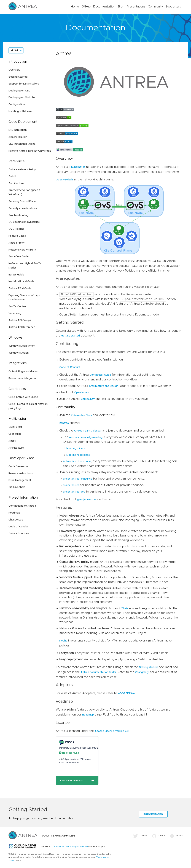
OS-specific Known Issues (24, 222)
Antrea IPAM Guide (20, 288)
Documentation (104, 7)
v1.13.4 (14, 51)
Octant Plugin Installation (23, 372)
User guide (15, 434)
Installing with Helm (20, 111)
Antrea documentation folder (98, 672)
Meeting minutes (76, 448)
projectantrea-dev (74, 492)
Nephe (63, 641)
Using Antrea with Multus (23, 397)
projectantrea (71, 485)
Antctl (12, 177)
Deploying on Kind (19, 91)
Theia (125, 609)
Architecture (16, 183)
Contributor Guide (100, 375)
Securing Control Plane (22, 201)
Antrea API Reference (22, 327)
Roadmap (14, 513)
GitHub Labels (17, 487)
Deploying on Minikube (22, 98)
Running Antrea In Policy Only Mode (30, 151)
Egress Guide (16, 275)
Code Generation (19, 467)
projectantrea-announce (78, 479)
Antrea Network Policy (22, 170)
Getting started (70, 336)
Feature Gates (17, 236)
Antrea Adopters (19, 534)
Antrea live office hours (77, 461)
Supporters (173, 7)
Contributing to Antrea (22, 506)
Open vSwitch (64, 180)
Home (75, 7)
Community (155, 7)
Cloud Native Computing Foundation (69, 846)
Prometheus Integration (23, 378)
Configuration (17, 104)
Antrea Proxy (17, 243)
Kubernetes (78, 167)
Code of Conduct (19, 527)
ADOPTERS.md (127, 693)
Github (159, 836)
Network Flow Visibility (22, 250)
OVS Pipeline (16, 229)
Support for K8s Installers (24, 84)
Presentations (136, 7)
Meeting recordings (78, 455)
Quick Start (15, 427)
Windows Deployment (22, 346)
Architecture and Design (103, 386)
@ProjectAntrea (87, 500)
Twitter (140, 836)
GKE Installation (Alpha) (22, 144)
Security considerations (23, 208)
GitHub (86, 7)
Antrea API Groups (20, 320)
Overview (14, 70)
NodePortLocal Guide (21, 282)
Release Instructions (21, 474)
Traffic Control (17, 307)
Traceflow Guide (19, 257)
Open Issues (81, 393)
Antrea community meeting (86, 437)
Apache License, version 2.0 (112, 731)
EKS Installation (18, 130)
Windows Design (19, 353)
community (88, 399)
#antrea (64, 423)
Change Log (16, 520)
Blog (121, 7)
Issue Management (20, 480)
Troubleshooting (18, 215)
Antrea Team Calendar (88, 431)
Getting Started (18, 77)
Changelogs (142, 672)
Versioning (15, 313)
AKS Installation (18, 137)
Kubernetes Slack (82, 415)
